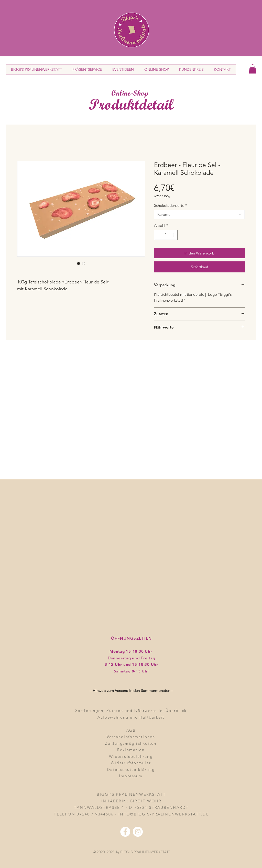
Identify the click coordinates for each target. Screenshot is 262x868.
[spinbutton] (166, 235)
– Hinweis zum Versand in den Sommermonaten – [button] (131, 691)
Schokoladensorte (171, 206)
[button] (253, 69)
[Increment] (174, 235)
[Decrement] (158, 235)
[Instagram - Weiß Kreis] (138, 832)
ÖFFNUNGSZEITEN (132, 638)
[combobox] (199, 215)
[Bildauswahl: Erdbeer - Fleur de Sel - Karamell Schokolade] (79, 263)
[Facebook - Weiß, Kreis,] (125, 832)
